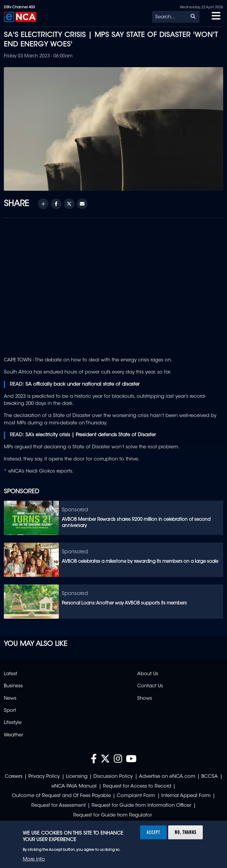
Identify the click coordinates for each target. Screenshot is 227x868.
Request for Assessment (59, 806)
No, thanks (185, 832)
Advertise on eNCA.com (167, 777)
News (10, 699)
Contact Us (150, 686)
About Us (148, 674)
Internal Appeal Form (186, 796)
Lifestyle (13, 723)
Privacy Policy (44, 777)
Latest (10, 674)
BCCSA (210, 777)
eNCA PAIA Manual (74, 786)
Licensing (77, 777)
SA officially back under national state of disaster (82, 384)
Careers (14, 777)
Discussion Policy (113, 777)
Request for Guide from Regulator (113, 815)
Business (13, 686)
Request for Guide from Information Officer (141, 806)
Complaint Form (136, 796)
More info (34, 859)
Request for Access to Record (137, 786)
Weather (13, 735)
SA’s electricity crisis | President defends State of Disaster (91, 435)
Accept (153, 832)
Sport (10, 711)
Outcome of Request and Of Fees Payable (61, 796)
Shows (145, 699)
